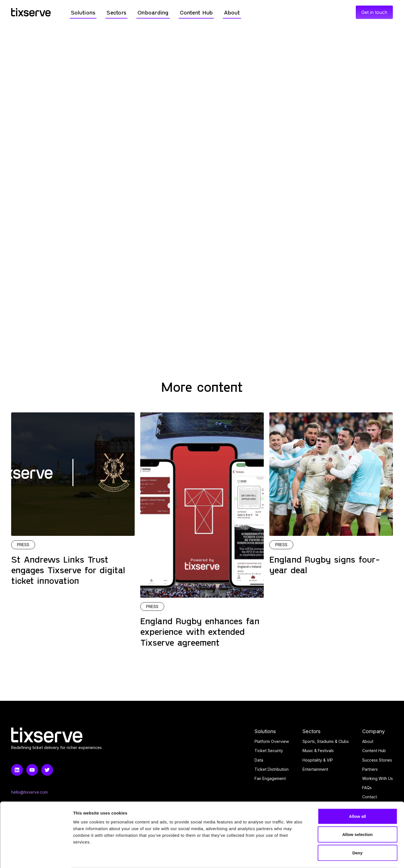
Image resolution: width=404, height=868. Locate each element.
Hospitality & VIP (318, 760)
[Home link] (31, 12)
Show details (293, 857)
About (368, 741)
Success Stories (377, 760)
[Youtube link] (32, 770)
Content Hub (374, 751)
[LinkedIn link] (17, 770)
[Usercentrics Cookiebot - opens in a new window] (36, 857)
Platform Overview (272, 741)
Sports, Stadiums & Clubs (326, 741)
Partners (370, 769)
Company (373, 731)
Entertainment (315, 769)
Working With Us (378, 778)
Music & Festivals (318, 751)
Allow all (358, 795)
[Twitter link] (47, 770)
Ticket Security (269, 751)
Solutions (265, 731)
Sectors (312, 731)
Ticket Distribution (272, 769)
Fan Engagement (270, 778)
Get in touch (374, 12)
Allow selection (357, 813)
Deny (358, 831)
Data (259, 760)
